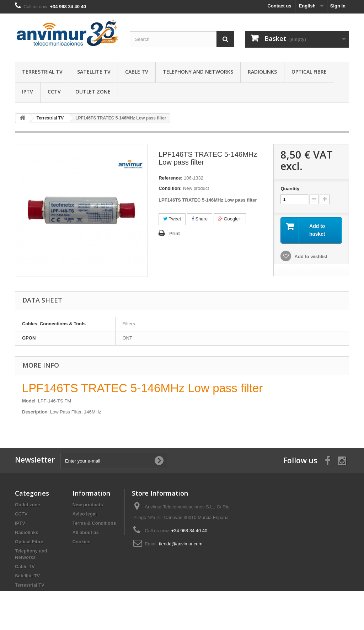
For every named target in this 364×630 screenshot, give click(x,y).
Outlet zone (93, 92)
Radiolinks (262, 72)
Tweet (172, 219)
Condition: (170, 188)
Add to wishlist (310, 257)
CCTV (54, 92)
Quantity (290, 189)
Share (200, 219)
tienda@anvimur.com (181, 544)
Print (175, 233)
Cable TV (137, 72)
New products (88, 505)
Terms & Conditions (94, 523)
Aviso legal (85, 514)
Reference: (170, 178)
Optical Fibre (309, 72)
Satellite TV (94, 72)
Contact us (280, 6)
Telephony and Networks (198, 72)
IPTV (28, 92)
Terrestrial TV (42, 72)
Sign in (338, 6)
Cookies (82, 542)
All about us (86, 532)
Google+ (230, 219)
